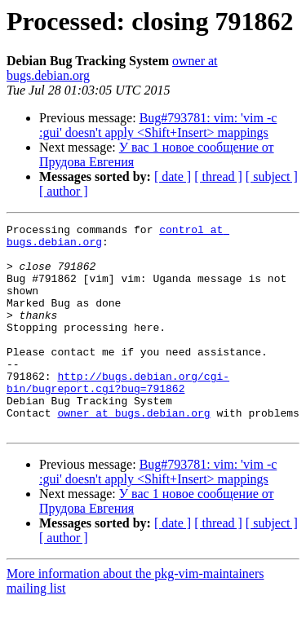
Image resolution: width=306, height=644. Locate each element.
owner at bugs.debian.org (133, 452)
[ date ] (173, 176)
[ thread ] (218, 176)
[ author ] (64, 191)
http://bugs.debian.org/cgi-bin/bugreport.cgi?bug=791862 (118, 415)
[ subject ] (272, 176)
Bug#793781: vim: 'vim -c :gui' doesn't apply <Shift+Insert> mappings (158, 125)
